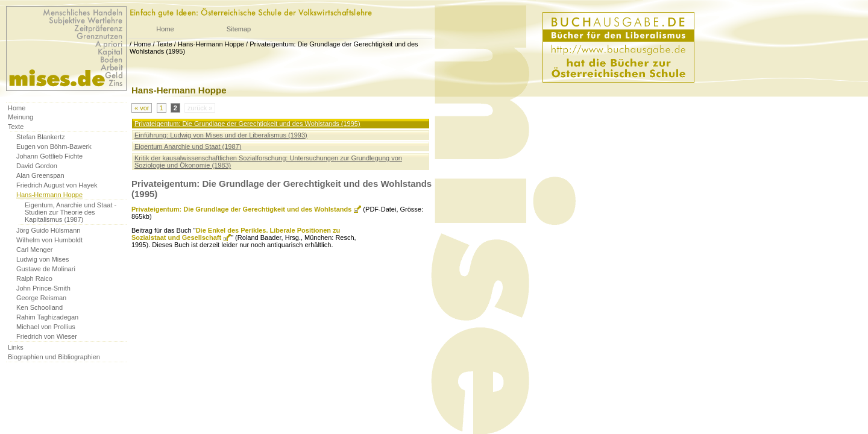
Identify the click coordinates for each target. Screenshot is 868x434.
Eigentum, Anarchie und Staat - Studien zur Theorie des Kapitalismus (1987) (71, 212)
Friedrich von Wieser (47, 336)
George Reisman (41, 298)
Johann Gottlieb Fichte (49, 156)
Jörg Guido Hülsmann (48, 230)
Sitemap (239, 29)
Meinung (20, 117)
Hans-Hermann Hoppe (211, 44)
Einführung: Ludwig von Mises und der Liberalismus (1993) (221, 135)
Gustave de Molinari (46, 269)
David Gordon (37, 166)
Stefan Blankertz (41, 137)
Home (165, 29)
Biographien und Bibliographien (54, 357)
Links (16, 347)
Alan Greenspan (40, 175)
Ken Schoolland (39, 307)
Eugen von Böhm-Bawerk (54, 146)
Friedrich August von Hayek (57, 185)
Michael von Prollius (46, 327)
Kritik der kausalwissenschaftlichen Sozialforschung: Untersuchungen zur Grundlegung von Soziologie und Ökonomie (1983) (268, 162)
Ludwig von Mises (42, 259)
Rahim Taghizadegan (47, 317)
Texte (164, 44)
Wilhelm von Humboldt (49, 240)
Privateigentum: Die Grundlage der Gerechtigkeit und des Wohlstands (241, 209)
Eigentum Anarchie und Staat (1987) (188, 146)
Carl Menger (35, 250)
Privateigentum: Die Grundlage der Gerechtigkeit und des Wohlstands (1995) (247, 124)
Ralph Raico (34, 278)
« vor (142, 108)
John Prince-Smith (43, 288)
